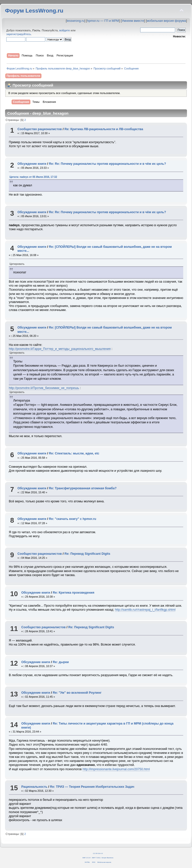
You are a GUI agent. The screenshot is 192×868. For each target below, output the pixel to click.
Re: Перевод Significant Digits (87, 554)
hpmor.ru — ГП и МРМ (103, 21)
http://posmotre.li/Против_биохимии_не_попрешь (44, 388)
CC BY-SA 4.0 (98, 853)
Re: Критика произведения (74, 593)
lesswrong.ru (76, 21)
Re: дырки (61, 662)
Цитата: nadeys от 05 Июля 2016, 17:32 (33, 177)
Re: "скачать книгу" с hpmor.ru (73, 519)
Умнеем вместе (133, 21)
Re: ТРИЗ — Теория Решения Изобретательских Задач (92, 787)
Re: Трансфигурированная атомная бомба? (83, 488)
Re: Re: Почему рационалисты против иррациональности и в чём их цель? (108, 164)
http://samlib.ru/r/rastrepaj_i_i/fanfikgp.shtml (145, 610)
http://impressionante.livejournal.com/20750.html (116, 769)
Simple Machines (107, 858)
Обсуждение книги (32, 164)
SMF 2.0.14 (86, 858)
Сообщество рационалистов (40, 129)
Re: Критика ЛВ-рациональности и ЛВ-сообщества (104, 129)
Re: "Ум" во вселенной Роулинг (77, 693)
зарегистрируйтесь (19, 34)
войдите (65, 30)
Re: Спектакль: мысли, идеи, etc (74, 453)
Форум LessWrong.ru (34, 11)
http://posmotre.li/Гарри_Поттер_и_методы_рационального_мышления (60, 349)
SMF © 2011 (96, 858)
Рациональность (34, 787)
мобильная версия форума (166, 21)
